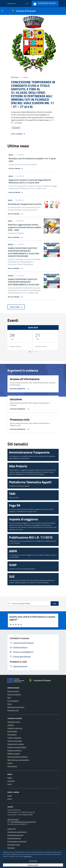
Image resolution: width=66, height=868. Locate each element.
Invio (55, 603)
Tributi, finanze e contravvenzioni (18, 760)
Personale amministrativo (16, 707)
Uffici (9, 698)
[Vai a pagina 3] (34, 352)
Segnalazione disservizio (15, 835)
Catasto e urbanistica (14, 738)
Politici (10, 704)
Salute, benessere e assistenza (18, 757)
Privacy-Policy (28, 856)
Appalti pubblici (12, 731)
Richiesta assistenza (14, 838)
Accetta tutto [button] (33, 861)
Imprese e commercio (14, 750)
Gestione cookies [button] (33, 865)
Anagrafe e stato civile (15, 728)
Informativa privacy (14, 845)
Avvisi (9, 784)
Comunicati (11, 781)
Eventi (10, 799)
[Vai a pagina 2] (32, 352)
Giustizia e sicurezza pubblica (17, 747)
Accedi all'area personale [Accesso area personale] (47, 3)
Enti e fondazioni (13, 701)
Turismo (10, 763)
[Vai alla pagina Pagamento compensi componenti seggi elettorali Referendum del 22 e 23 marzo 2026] (16, 192)
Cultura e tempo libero (15, 741)
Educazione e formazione (16, 744)
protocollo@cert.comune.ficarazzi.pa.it (23, 822)
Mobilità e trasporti (14, 754)
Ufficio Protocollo (13, 819)
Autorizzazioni (12, 734)
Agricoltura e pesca (14, 722)
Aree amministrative (14, 694)
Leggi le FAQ (12, 829)
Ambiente (11, 725)
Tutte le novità (16, 307)
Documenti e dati (13, 710)
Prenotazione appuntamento (17, 832)
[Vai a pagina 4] (37, 352)
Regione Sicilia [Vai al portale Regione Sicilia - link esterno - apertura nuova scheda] (12, 3)
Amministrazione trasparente (17, 841)
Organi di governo (13, 691)
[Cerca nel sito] (56, 11)
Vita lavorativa (12, 766)
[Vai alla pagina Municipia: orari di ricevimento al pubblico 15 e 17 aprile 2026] (16, 168)
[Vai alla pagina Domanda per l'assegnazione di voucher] (15, 213)
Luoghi (10, 796)
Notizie (10, 778)
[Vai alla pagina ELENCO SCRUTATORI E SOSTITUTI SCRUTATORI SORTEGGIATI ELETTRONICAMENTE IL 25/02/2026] (15, 296)
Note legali (11, 848)
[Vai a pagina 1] (29, 352)
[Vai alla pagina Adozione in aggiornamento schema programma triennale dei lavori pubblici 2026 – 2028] (15, 237)
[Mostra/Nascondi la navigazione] (2, 11)
